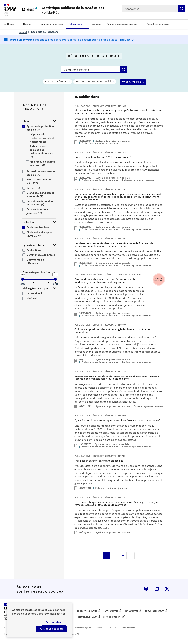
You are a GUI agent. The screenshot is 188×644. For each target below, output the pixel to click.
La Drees (9, 24)
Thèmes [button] (27, 121)
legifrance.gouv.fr (87, 617)
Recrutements (128, 628)
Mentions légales (83, 628)
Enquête (125, 40)
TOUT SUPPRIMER (132, 82)
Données (96, 24)
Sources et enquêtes (52, 24)
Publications (75, 24)
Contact (113, 628)
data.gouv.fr (131, 611)
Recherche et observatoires (122, 24)
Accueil (23, 32)
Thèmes (27, 24)
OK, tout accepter (52, 629)
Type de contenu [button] (33, 245)
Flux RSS (100, 628)
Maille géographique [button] (35, 288)
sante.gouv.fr (111, 611)
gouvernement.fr (154, 611)
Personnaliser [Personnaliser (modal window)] (54, 622)
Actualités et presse (158, 24)
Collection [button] (29, 222)
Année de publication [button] (36, 273)
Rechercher (182, 9)
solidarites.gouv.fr (87, 611)
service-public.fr (112, 617)
